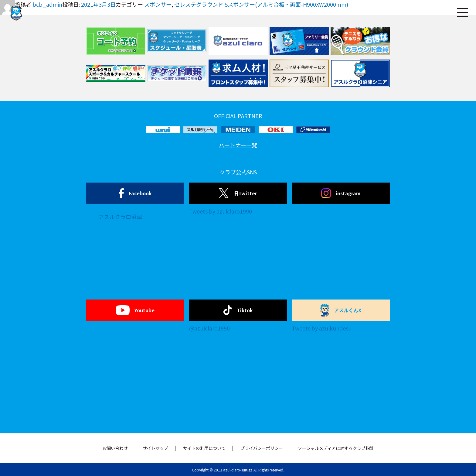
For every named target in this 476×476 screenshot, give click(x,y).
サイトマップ (155, 448)
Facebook (135, 193)
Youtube (135, 310)
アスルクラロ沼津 (120, 217)
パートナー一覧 (238, 145)
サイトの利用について (204, 448)
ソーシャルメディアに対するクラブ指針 (336, 448)
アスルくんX (341, 310)
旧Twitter (238, 193)
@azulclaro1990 (209, 328)
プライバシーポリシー (262, 448)
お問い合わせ (115, 448)
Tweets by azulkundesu (322, 328)
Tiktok (238, 310)
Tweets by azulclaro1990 (221, 211)
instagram (341, 193)
